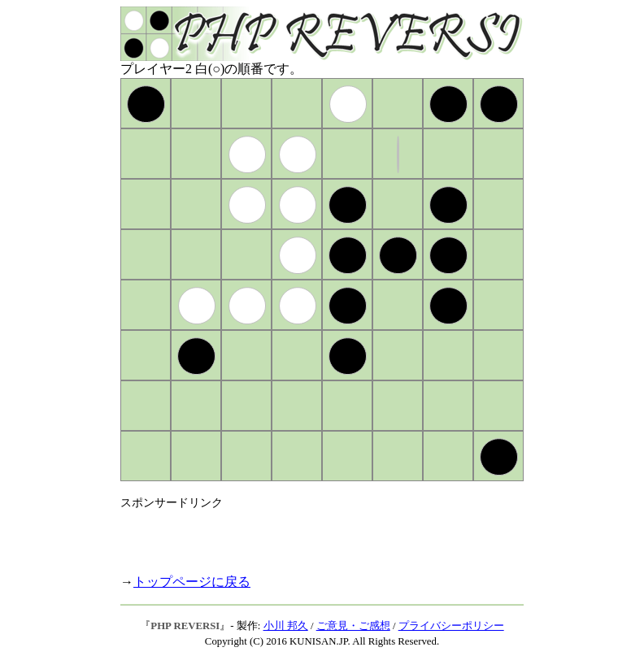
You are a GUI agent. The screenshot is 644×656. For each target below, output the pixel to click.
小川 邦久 (286, 626)
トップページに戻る (192, 582)
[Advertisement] (311, 535)
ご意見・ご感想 (353, 626)
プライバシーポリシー (451, 626)
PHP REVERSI (185, 626)
